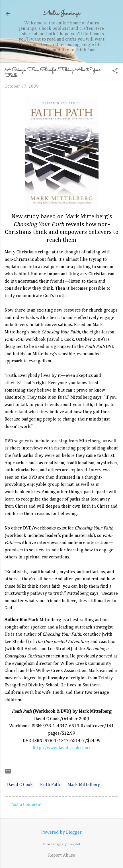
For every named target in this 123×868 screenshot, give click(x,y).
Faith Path (50, 785)
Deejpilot (74, 844)
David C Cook (20, 785)
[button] (115, 71)
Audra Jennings (61, 13)
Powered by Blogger (61, 833)
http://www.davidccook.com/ (62, 748)
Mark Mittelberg (84, 785)
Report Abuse (62, 856)
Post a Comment (26, 805)
